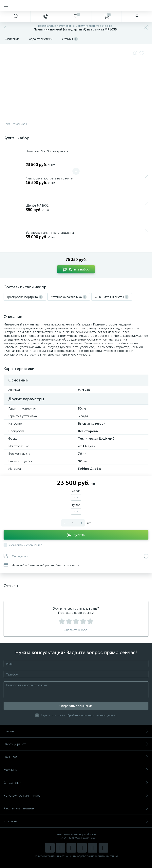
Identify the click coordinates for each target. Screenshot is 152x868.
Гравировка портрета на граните (49, 178)
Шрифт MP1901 (37, 205)
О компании (76, 783)
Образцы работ (76, 744)
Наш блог (76, 757)
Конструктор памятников (76, 795)
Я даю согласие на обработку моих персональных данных (79, 715)
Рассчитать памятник (76, 808)
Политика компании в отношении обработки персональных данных (76, 856)
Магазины (76, 770)
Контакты (76, 821)
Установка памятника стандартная (51, 233)
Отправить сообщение (76, 706)
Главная (76, 731)
